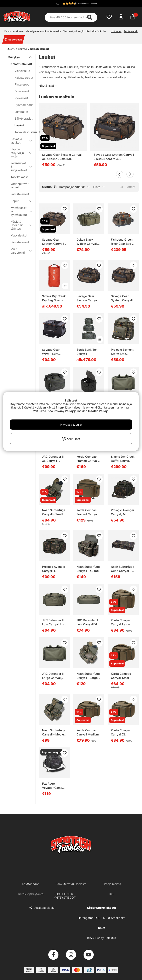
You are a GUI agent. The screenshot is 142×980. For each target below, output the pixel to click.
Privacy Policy (64, 411)
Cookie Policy (98, 411)
